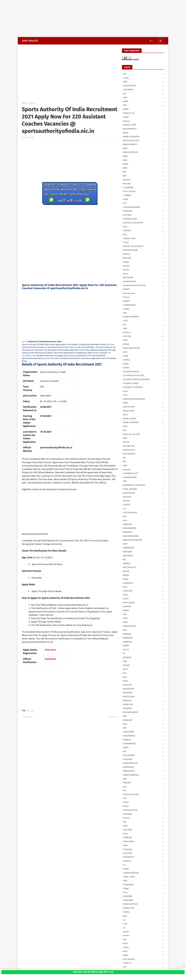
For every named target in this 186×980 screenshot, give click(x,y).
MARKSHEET (144, 548)
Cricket (144, 243)
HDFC (144, 403)
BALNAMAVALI (144, 129)
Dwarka (144, 270)
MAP (144, 544)
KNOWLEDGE (144, 493)
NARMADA (144, 583)
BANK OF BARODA (144, 137)
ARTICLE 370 (144, 114)
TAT (144, 822)
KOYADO (144, 497)
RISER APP (144, 721)
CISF (144, 227)
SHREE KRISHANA (144, 775)
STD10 (144, 803)
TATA (144, 826)
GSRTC (144, 364)
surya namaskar (144, 959)
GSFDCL (144, 360)
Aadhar (144, 117)
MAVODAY (144, 552)
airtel (144, 916)
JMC (144, 482)
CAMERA (144, 196)
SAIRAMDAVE (144, 736)
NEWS (144, 599)
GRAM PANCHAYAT (144, 348)
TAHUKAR (144, 814)
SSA (144, 787)
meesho (144, 932)
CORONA (144, 231)
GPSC (144, 341)
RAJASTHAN (144, 689)
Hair (144, 431)
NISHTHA (144, 607)
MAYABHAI (144, 556)
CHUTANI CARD (144, 219)
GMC (144, 329)
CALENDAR (144, 188)
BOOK (144, 164)
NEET (144, 595)
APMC (144, 102)
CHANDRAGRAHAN (144, 207)
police (144, 944)
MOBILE (144, 564)
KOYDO (144, 501)
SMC (144, 779)
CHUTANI (144, 215)
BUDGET (144, 180)
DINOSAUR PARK (144, 250)
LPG (144, 517)
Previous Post (28, 717)
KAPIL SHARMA (144, 489)
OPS (144, 630)
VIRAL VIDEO (144, 877)
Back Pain (144, 184)
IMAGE (144, 442)
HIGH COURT (144, 411)
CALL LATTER (144, 192)
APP (144, 106)
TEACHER (144, 830)
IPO (144, 462)
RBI (144, 717)
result (144, 952)
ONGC (144, 623)
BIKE (144, 149)
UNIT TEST (144, 854)
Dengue (144, 262)
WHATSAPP (144, 901)
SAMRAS (144, 740)
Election (144, 297)
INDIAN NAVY (144, 450)
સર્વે (144, 967)
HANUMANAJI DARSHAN (144, 399)
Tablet (144, 846)
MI (144, 560)
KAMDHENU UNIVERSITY (144, 486)
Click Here (50, 650)
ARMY (144, 110)
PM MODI (144, 658)
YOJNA (144, 912)
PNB (144, 662)
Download (50, 659)
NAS (144, 587)
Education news (144, 294)
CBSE (144, 200)
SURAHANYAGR (144, 810)
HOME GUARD (144, 419)
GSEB (144, 356)
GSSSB (144, 368)
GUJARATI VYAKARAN (144, 388)
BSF (144, 176)
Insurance (144, 470)
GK (144, 325)
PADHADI (144, 634)
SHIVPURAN (144, 767)
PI (144, 654)
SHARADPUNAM (144, 764)
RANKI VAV (144, 705)
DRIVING (144, 258)
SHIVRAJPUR (144, 771)
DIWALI (144, 254)
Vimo (144, 893)
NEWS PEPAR (144, 603)
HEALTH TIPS (144, 407)
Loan (144, 521)
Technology (144, 850)
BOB (144, 161)
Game (144, 392)
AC (144, 94)
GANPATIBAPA (144, 305)
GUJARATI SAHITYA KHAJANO (144, 380)
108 (144, 74)
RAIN (144, 681)
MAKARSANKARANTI (144, 540)
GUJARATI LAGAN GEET (144, 376)
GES (144, 313)
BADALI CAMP (144, 125)
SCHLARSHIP (144, 756)
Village (144, 889)
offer (144, 940)
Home (24, 103)
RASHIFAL (144, 709)
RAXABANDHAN (144, 713)
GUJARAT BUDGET (144, 372)
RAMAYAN (144, 693)
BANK (144, 133)
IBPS (144, 439)
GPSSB (144, 345)
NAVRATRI (144, 591)
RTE (144, 728)
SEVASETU (144, 760)
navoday (144, 936)
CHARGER (144, 211)
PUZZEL (144, 666)
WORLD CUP (144, 908)
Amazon (144, 121)
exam (144, 924)
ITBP (144, 466)
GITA (144, 321)
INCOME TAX (144, 446)
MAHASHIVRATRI (144, 536)
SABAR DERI (144, 732)
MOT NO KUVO (144, 568)
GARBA (144, 309)
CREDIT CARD (144, 239)
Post (144, 673)
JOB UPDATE (30, 41)
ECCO (144, 274)
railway (144, 948)
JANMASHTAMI (144, 478)
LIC (144, 509)
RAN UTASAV (144, 697)
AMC (144, 98)
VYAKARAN (144, 885)
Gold (144, 395)
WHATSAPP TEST (144, 904)
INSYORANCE (144, 454)
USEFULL (144, 861)
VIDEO (144, 869)
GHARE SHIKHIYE (144, 317)
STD (144, 799)
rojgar (144, 955)
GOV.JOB (32, 103)
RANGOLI (144, 701)
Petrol (144, 670)
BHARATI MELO (144, 145)
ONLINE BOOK (144, 626)
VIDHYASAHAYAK (144, 873)
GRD (144, 352)
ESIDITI (144, 290)
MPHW (144, 576)
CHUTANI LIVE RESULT (144, 223)
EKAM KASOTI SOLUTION (144, 286)
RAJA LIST (144, 685)
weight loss (144, 963)
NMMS (144, 611)
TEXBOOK (144, 838)
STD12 (144, 807)
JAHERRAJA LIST (144, 474)
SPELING (144, 783)
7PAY (144, 82)
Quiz (144, 677)
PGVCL (144, 650)
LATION (144, 505)
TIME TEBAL (144, 842)
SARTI (144, 748)
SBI (144, 752)
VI (144, 865)
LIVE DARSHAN (144, 513)
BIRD (144, 157)
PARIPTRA (144, 642)
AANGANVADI (144, 86)
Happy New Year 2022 (144, 435)
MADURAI (144, 525)
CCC (144, 204)
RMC (144, 724)
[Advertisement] (79, 19)
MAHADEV (144, 532)
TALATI (144, 818)
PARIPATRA (144, 638)
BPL (144, 172)
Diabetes (144, 266)
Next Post (113, 717)
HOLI (144, 415)
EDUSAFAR (144, 278)
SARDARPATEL (144, 744)
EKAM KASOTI (144, 282)
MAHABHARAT (144, 529)
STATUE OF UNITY (144, 795)
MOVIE (144, 572)
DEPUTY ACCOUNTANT (144, 247)
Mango (144, 579)
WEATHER (144, 897)
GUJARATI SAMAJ (144, 384)
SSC (144, 791)
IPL (144, 458)
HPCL (144, 427)
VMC (144, 881)
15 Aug (144, 78)
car (144, 920)
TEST (144, 834)
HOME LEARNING (144, 423)
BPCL (144, 168)
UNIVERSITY (144, 857)
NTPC (144, 619)
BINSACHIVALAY (144, 153)
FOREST (144, 301)
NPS (144, 615)
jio (144, 928)
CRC (144, 235)
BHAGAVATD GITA (144, 141)
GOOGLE (144, 333)
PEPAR (144, 646)
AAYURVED (144, 90)
